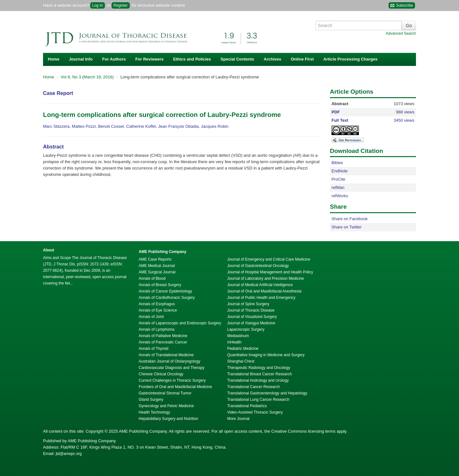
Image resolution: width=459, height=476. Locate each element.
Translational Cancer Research (254, 387)
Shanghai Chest (241, 361)
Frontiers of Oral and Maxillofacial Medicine (175, 387)
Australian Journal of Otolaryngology (169, 361)
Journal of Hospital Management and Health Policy (270, 272)
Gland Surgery (151, 400)
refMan (338, 188)
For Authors (114, 59)
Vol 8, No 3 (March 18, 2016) (88, 77)
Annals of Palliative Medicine (163, 336)
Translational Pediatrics (247, 406)
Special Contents (237, 59)
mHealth (234, 342)
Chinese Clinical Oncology (161, 374)
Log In (97, 5)
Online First (302, 59)
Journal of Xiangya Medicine (251, 323)
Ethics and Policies (192, 59)
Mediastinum (238, 336)
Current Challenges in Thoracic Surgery (172, 380)
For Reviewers (149, 59)
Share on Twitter (346, 227)
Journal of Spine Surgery (248, 304)
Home (54, 59)
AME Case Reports (155, 259)
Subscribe (402, 6)
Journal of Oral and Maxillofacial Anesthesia (264, 291)
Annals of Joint (151, 317)
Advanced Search (401, 33)
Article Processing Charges (350, 59)
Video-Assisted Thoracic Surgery (255, 412)
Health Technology (154, 412)
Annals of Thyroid (153, 349)
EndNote (340, 171)
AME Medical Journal (157, 266)
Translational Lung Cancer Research (258, 400)
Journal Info (81, 59)
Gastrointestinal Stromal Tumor (165, 393)
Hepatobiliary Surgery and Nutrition (168, 419)
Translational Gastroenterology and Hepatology (267, 393)
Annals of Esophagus (157, 304)
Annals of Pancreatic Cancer (163, 342)
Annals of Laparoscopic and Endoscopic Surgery (180, 323)
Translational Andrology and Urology (258, 380)
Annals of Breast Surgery (160, 285)
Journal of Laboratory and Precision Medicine (266, 278)
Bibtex (337, 163)
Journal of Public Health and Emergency (261, 298)
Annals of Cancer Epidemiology (165, 291)
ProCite (338, 179)
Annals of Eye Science (158, 310)
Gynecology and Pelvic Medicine (166, 406)
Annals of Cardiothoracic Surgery (167, 298)
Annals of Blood (152, 278)
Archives (272, 59)
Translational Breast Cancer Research (260, 374)
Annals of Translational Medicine (166, 355)
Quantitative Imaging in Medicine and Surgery (266, 355)
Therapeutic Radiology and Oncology (259, 368)
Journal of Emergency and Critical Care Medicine (269, 259)
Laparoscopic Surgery (246, 329)
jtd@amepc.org (69, 454)
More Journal (238, 419)
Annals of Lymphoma (157, 329)
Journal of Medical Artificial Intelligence (260, 285)
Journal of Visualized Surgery (252, 317)
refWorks (340, 196)
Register (121, 5)
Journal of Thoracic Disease (251, 310)
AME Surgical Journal (157, 272)
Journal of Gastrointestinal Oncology (258, 266)
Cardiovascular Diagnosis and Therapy (172, 368)
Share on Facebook (350, 219)
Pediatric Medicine (243, 349)
